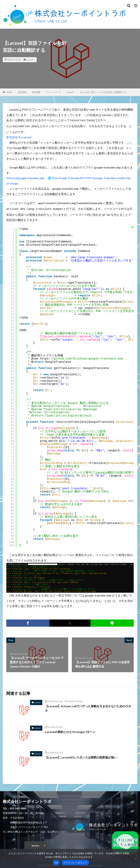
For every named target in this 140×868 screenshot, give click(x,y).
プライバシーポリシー (75, 863)
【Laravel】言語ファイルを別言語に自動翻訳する (103, 92)
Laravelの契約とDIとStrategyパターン (70, 730)
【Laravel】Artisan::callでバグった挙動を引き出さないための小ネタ (88, 707)
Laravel (30, 60)
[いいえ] (136, 858)
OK (56, 863)
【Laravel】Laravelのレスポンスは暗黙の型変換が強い (81, 756)
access (35, 844)
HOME (9, 92)
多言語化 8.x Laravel (19, 136)
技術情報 (22, 92)
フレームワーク (53, 92)
